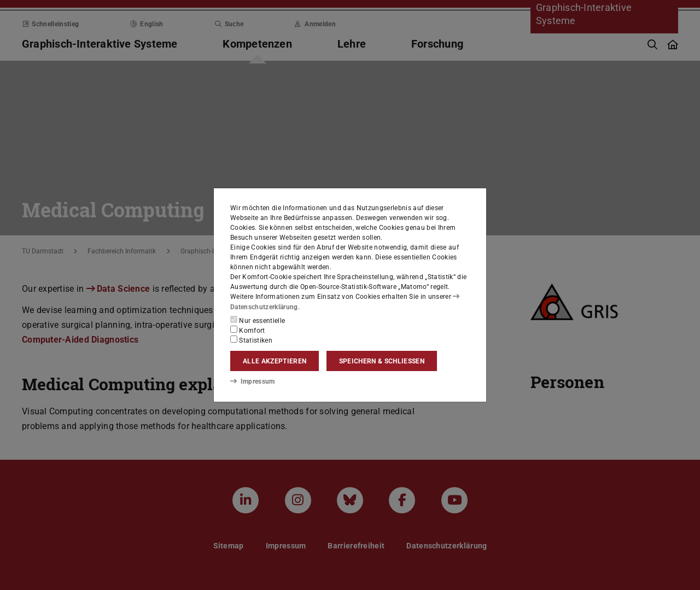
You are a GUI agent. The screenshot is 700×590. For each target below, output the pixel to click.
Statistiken (251, 340)
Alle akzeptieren (275, 361)
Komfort (248, 330)
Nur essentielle (258, 320)
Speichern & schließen (382, 361)
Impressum (252, 381)
